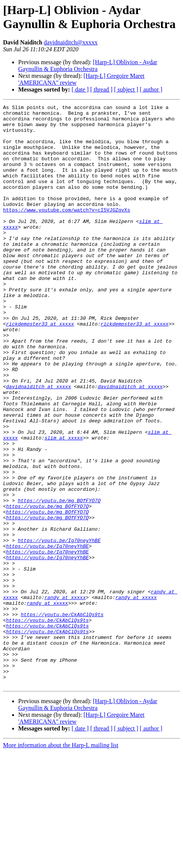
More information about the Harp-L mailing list (61, 861)
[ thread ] (101, 89)
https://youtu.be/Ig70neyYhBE (59, 628)
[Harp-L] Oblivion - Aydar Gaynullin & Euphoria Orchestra (88, 66)
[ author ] (151, 89)
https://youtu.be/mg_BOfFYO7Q (59, 580)
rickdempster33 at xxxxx (40, 368)
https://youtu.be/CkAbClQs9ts (62, 717)
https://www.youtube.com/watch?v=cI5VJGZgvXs (66, 231)
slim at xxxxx (63, 505)
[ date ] (80, 89)
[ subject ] (126, 89)
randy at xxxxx (65, 696)
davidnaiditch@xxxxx (71, 42)
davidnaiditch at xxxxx (39, 443)
